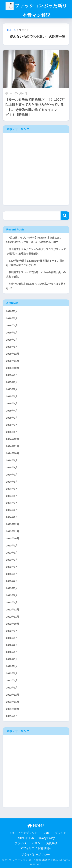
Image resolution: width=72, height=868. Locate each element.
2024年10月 (13, 453)
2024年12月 (13, 439)
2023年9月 (12, 546)
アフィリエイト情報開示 (36, 848)
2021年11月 (13, 702)
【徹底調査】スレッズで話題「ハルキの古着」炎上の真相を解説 (36, 275)
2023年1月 (12, 603)
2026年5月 (12, 318)
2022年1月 (12, 688)
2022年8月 (12, 638)
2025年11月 (13, 361)
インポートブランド (53, 833)
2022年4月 (12, 666)
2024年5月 (12, 489)
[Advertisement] (36, 169)
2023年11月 (13, 531)
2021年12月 (13, 695)
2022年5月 (12, 659)
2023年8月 (12, 553)
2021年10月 (13, 709)
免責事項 (52, 843)
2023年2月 (12, 595)
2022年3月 (12, 673)
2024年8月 (12, 468)
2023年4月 (12, 581)
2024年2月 (12, 510)
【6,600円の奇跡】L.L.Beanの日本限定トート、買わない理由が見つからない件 (35, 263)
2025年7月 (12, 389)
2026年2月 (12, 340)
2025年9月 (12, 375)
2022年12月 (13, 610)
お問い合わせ (26, 838)
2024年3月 (12, 503)
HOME (36, 826)
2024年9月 (12, 461)
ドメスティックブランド (22, 833)
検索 (65, 216)
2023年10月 (13, 539)
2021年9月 (12, 716)
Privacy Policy (46, 838)
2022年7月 (12, 645)
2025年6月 (12, 397)
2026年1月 (12, 347)
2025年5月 (12, 404)
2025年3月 (12, 418)
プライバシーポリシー (29, 843)
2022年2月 (12, 681)
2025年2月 (12, 425)
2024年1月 (12, 517)
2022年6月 (12, 652)
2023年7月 (12, 560)
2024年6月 (12, 482)
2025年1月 (12, 432)
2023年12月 (13, 524)
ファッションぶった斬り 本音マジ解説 (36, 10)
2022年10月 (13, 624)
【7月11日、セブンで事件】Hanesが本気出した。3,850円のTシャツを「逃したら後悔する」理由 (34, 240)
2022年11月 (13, 617)
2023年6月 (12, 567)
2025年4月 (12, 411)
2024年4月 (12, 496)
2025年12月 (13, 354)
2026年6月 (12, 311)
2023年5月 (12, 574)
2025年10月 (13, 368)
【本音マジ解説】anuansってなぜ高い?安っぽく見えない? (36, 286)
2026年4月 (12, 326)
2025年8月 (12, 382)
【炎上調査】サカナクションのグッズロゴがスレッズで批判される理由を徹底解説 (36, 252)
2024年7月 (12, 475)
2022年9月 (12, 631)
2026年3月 (12, 333)
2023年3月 (12, 588)
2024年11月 (13, 446)
